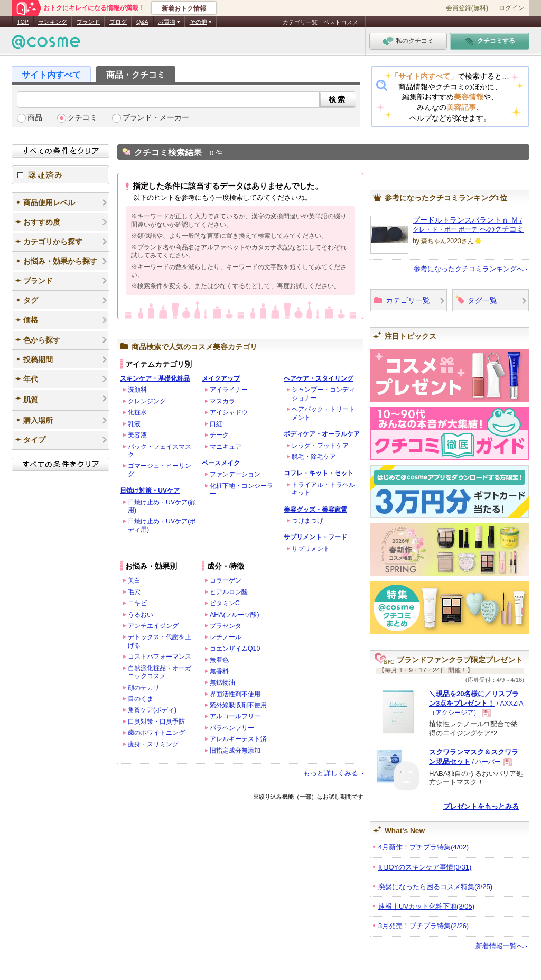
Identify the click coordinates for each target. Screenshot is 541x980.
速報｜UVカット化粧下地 (426, 906)
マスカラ (222, 401)
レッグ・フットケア (320, 446)
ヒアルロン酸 (229, 592)
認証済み (60, 175)
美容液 (137, 435)
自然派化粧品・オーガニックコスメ (160, 672)
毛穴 (134, 592)
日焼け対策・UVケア (150, 491)
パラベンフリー (232, 728)
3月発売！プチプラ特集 (423, 926)
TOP (23, 22)
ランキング (53, 22)
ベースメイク (221, 463)
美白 (134, 580)
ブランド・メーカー (156, 118)
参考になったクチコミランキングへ (469, 269)
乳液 (134, 424)
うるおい (141, 615)
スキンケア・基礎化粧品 (155, 378)
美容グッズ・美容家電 (315, 510)
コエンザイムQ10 (235, 649)
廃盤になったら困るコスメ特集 (435, 887)
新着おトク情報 (184, 8)
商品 (35, 118)
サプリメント (311, 549)
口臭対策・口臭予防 (156, 722)
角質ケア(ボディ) (152, 710)
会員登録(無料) (467, 8)
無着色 (219, 660)
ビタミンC (225, 603)
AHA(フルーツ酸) (235, 615)
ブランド (88, 22)
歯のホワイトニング (156, 733)
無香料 (219, 671)
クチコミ (82, 118)
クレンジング (147, 401)
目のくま (141, 699)
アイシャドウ (229, 412)
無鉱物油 (222, 682)
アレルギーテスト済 (238, 739)
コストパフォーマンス (160, 657)
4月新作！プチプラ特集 (423, 847)
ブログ (118, 22)
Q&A (142, 22)
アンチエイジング (153, 626)
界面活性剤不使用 (235, 694)
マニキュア (226, 447)
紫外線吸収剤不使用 (238, 705)
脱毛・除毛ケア (314, 457)
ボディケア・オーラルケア (322, 434)
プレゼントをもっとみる (481, 806)
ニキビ (137, 603)
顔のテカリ (144, 688)
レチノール (226, 637)
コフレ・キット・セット (319, 473)
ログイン (511, 8)
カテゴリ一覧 (300, 22)
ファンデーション (235, 474)
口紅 (216, 424)
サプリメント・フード (315, 537)
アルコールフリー (235, 716)
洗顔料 (137, 390)
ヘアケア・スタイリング (319, 378)
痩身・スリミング (153, 744)
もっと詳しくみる (331, 773)
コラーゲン (226, 580)
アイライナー (229, 390)
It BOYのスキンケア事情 (425, 867)
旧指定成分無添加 (235, 751)
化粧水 (137, 412)
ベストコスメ (341, 22)
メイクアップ (221, 378)
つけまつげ (307, 521)
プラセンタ (226, 626)
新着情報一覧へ (500, 946)
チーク (219, 435)
